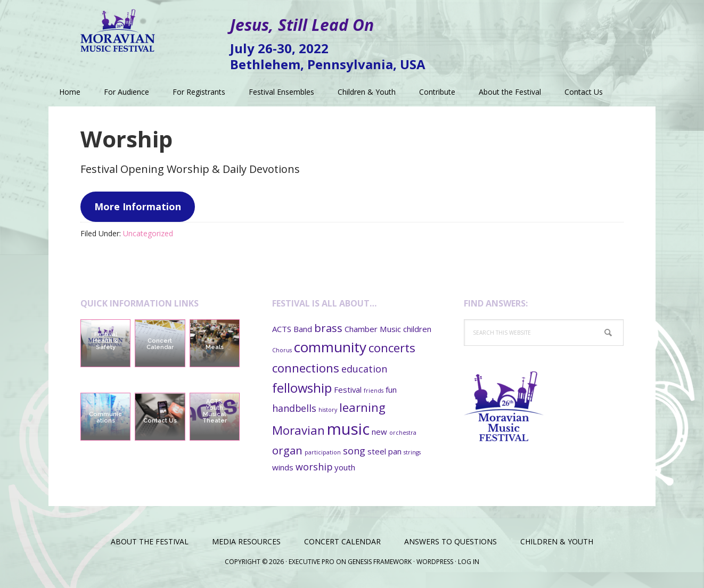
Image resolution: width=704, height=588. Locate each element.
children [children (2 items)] (417, 329)
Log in (469, 562)
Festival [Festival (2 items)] (348, 390)
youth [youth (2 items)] (345, 467)
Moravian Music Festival (118, 27)
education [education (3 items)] (364, 369)
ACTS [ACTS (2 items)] (282, 329)
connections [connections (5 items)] (306, 368)
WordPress (435, 562)
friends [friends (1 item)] (374, 391)
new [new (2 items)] (379, 432)
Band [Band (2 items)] (303, 329)
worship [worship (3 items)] (314, 467)
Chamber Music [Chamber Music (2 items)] (373, 329)
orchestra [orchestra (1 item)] (403, 433)
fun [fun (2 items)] (391, 390)
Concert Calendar (160, 344)
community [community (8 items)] (330, 347)
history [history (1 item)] (328, 410)
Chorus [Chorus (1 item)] (282, 350)
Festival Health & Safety (105, 341)
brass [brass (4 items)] (328, 328)
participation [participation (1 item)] (323, 452)
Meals (215, 347)
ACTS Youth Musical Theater (215, 411)
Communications (105, 417)
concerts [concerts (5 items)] (392, 347)
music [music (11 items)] (348, 429)
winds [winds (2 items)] (283, 467)
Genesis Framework (380, 562)
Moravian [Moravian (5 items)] (298, 430)
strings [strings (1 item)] (412, 452)
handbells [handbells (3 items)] (294, 408)
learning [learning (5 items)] (362, 407)
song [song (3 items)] (354, 451)
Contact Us (160, 421)
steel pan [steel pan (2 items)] (384, 451)
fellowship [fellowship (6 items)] (302, 388)
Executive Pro (312, 562)
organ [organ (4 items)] (287, 450)
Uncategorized (148, 233)
